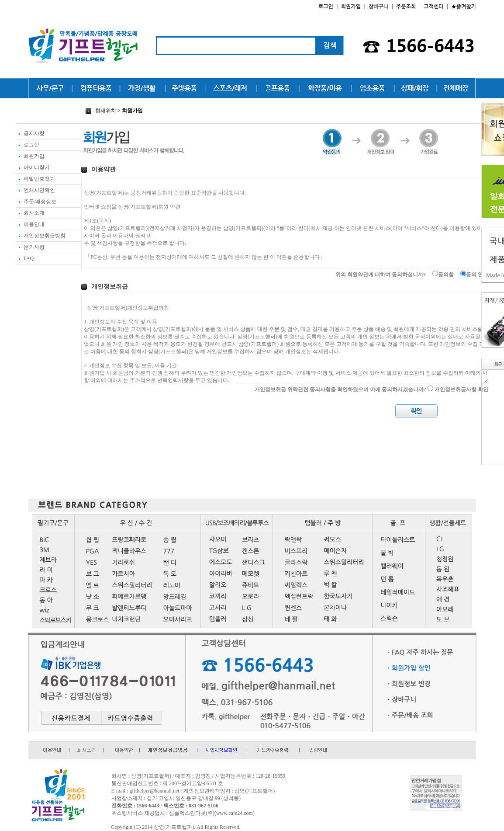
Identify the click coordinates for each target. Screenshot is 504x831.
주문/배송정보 (36, 202)
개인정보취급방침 (41, 236)
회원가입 (30, 156)
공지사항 (30, 133)
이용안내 (30, 224)
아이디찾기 (33, 167)
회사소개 (30, 213)
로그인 (28, 145)
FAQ (25, 258)
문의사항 (30, 247)
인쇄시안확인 (35, 190)
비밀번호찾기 (35, 179)
